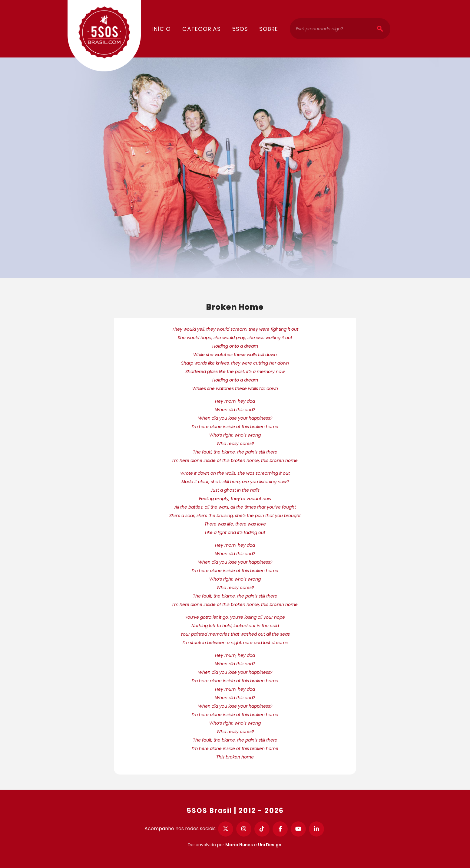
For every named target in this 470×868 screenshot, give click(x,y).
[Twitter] (226, 829)
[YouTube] (298, 829)
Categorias (202, 29)
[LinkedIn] (316, 829)
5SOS (240, 29)
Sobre (269, 29)
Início (162, 29)
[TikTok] (262, 829)
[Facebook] (280, 829)
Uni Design (270, 845)
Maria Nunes (239, 845)
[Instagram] (244, 829)
